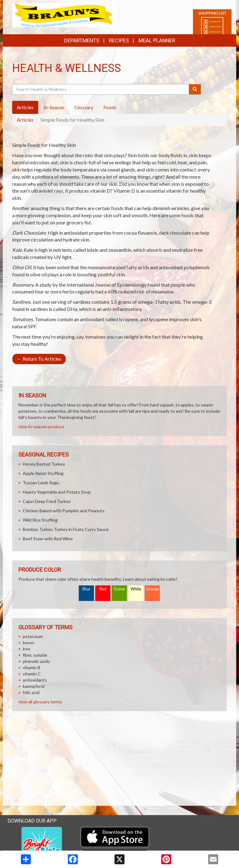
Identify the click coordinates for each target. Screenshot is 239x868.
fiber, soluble (35, 655)
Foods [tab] (110, 107)
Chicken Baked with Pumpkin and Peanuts (64, 511)
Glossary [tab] (84, 107)
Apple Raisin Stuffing (43, 473)
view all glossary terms (40, 702)
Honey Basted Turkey (44, 464)
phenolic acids (36, 661)
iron (26, 649)
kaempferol (34, 686)
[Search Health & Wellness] (101, 89)
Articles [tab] (25, 107)
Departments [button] (82, 40)
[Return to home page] (63, 14)
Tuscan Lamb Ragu (41, 483)
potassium (33, 636)
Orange (152, 589)
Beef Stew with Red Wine (48, 539)
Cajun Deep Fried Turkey (47, 501)
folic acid (31, 692)
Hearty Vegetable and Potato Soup (57, 492)
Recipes (119, 40)
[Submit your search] (195, 89)
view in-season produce (41, 427)
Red (103, 589)
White (136, 589)
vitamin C (32, 674)
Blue (86, 589)
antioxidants (35, 680)
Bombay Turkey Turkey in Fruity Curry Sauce (66, 529)
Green (119, 589)
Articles (25, 120)
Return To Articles (39, 359)
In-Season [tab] (54, 107)
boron (28, 643)
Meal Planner (157, 40)
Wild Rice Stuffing (40, 520)
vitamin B (32, 667)
